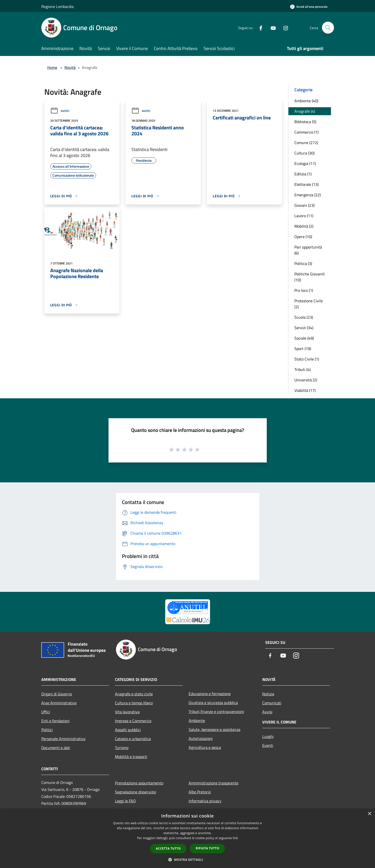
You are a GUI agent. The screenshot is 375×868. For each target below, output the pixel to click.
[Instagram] (284, 27)
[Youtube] (271, 27)
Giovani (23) (304, 205)
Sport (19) (303, 349)
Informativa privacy (205, 801)
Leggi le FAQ (125, 801)
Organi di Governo (57, 694)
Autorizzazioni (201, 738)
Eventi (268, 745)
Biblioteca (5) (305, 122)
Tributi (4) (302, 369)
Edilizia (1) (303, 174)
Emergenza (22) (308, 195)
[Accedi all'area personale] (309, 7)
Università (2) (306, 380)
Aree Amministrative (59, 703)
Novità (70, 67)
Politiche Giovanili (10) (310, 277)
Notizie (268, 694)
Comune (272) (306, 143)
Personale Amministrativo (63, 739)
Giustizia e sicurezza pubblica (213, 703)
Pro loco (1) (304, 290)
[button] (188, 860)
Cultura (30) (304, 153)
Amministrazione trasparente (214, 783)
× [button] (369, 814)
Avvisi (60, 111)
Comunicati (272, 703)
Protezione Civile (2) (309, 304)
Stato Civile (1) (307, 359)
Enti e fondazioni (55, 721)
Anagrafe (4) (305, 111)
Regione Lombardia (57, 6)
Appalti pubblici (128, 730)
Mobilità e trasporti (131, 757)
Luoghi (268, 736)
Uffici (46, 712)
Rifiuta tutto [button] (207, 848)
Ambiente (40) (306, 101)
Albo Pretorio (200, 792)
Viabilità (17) (305, 390)
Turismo (122, 748)
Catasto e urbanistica (133, 739)
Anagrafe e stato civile (134, 694)
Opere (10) (303, 237)
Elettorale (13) (306, 184)
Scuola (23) (304, 317)
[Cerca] (328, 28)
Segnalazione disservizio (135, 792)
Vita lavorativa (127, 712)
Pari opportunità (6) (308, 250)
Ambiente (197, 720)
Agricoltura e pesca (205, 747)
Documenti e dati (56, 748)
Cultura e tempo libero (134, 703)
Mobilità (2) (304, 226)
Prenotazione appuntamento (139, 783)
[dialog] (187, 838)
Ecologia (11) (305, 163)
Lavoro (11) (304, 216)
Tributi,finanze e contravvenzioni (216, 712)
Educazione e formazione (210, 694)
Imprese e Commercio (133, 721)
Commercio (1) (306, 132)
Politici (47, 730)
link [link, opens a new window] (235, 838)
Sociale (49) (304, 338)
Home (52, 67)
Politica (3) (303, 263)
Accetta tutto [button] (168, 848)
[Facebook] (259, 27)
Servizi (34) (304, 328)
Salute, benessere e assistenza (214, 729)
